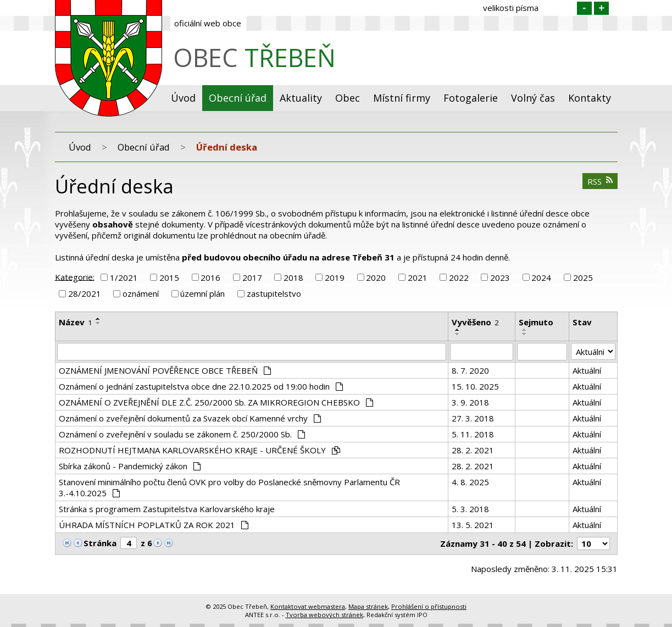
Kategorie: (75, 276)
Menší (584, 8)
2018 (293, 278)
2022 (459, 278)
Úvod (183, 98)
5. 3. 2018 (470, 509)
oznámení (141, 293)
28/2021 (85, 293)
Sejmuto (536, 322)
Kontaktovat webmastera (308, 606)
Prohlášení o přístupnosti (429, 606)
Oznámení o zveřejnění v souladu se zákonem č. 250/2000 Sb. (182, 434)
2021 (418, 278)
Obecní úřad (238, 98)
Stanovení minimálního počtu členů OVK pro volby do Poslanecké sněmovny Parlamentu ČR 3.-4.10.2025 (229, 487)
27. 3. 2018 (473, 418)
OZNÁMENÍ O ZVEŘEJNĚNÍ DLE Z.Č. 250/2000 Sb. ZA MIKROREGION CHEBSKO (216, 402)
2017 (252, 278)
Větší (601, 8)
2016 (210, 278)
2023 (500, 278)
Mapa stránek (368, 606)
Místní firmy (402, 98)
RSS (600, 181)
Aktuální (587, 370)
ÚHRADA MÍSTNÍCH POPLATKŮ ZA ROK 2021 (154, 525)
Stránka (100, 543)
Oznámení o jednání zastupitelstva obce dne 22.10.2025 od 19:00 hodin (201, 386)
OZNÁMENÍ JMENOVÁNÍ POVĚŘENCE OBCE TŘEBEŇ (165, 370)
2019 (335, 278)
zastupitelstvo (274, 293)
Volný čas (533, 98)
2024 (541, 278)
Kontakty (590, 98)
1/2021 (124, 278)
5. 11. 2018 (473, 434)
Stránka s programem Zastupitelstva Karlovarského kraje (167, 509)
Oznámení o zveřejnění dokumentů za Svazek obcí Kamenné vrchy (190, 418)
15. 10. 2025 (475, 386)
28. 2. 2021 (473, 450)
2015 (169, 278)
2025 (583, 278)
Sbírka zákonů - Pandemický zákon (130, 466)
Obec (348, 98)
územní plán (202, 293)
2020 (376, 278)
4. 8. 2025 (470, 482)
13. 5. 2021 (473, 525)
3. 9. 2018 (470, 402)
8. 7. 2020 (470, 370)
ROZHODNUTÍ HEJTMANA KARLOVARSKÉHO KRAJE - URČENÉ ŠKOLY (200, 450)
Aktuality (301, 98)
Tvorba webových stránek (324, 615)
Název (76, 322)
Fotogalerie (471, 98)
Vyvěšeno (475, 322)
